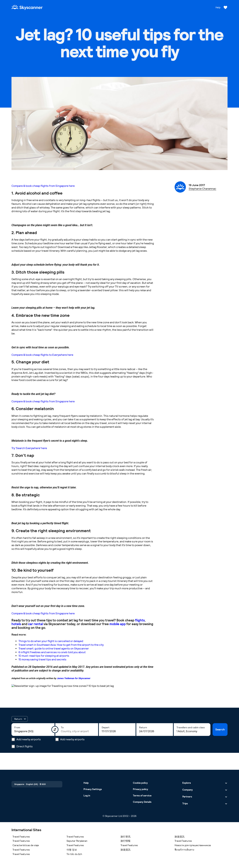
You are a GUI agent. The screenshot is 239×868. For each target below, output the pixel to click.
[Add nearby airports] (13, 739)
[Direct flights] (13, 746)
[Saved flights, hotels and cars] (225, 7)
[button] (20, 719)
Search (220, 729)
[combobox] (33, 731)
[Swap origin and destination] (55, 730)
